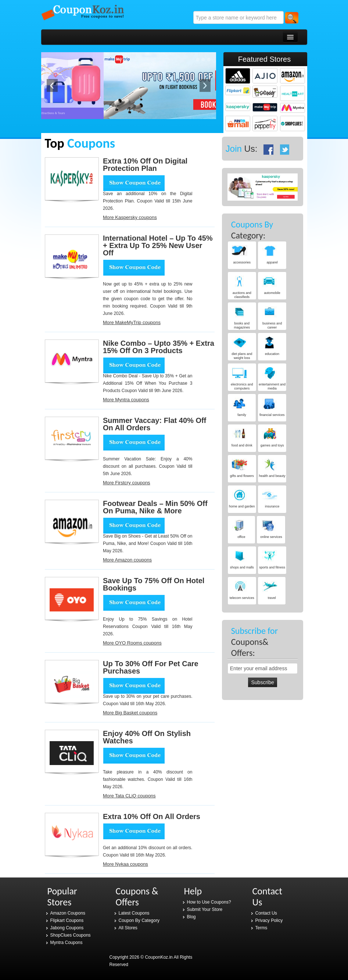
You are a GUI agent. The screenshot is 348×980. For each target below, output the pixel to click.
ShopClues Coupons (71, 935)
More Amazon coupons (127, 560)
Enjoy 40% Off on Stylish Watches (147, 737)
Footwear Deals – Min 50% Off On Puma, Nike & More (155, 507)
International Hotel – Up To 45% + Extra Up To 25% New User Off (158, 245)
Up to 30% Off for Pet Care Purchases (151, 667)
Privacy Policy (269, 920)
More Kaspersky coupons (130, 217)
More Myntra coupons (126, 400)
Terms (261, 928)
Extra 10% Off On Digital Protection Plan (145, 165)
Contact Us (266, 913)
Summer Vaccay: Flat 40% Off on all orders (155, 424)
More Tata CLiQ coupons (129, 796)
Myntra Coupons (67, 943)
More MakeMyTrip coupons (132, 322)
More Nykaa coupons (125, 864)
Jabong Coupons (67, 928)
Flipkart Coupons (67, 920)
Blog (191, 917)
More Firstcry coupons (127, 483)
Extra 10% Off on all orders (152, 816)
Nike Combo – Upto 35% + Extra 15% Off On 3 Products (159, 347)
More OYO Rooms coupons (132, 643)
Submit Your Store (205, 909)
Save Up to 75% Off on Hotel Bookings (154, 584)
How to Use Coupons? (209, 902)
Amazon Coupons (68, 913)
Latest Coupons (134, 913)
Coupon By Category (139, 920)
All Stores (128, 928)
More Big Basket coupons (130, 713)
